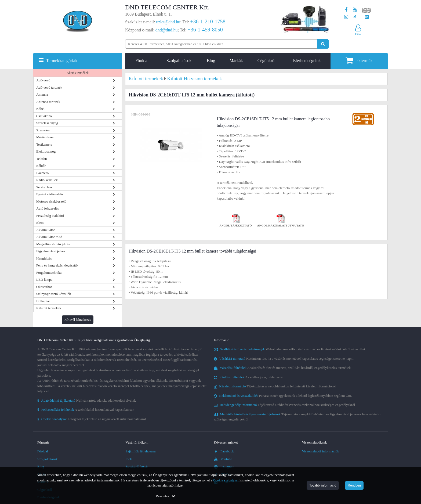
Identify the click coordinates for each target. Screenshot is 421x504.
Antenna (42, 94)
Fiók (129, 459)
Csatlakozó (44, 116)
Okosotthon (44, 287)
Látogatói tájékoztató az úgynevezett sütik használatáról (92, 419)
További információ (323, 485)
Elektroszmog (46, 151)
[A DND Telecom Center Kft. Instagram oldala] (346, 17)
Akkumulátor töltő (49, 237)
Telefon (42, 159)
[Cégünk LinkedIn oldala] (367, 17)
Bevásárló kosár (137, 467)
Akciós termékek (78, 73)
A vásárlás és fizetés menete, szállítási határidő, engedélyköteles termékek (282, 368)
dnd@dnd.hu (167, 30)
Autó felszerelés (48, 208)
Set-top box (44, 187)
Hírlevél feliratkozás (78, 320)
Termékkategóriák (62, 61)
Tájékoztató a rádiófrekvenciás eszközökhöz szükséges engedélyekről (284, 405)
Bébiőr (41, 166)
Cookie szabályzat (226, 480)
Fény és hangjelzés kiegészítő (57, 265)
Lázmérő (42, 173)
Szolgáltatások (179, 61)
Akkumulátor (46, 230)
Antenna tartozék (48, 102)
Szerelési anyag (47, 123)
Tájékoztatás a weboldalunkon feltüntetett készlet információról (275, 386)
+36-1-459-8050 (205, 30)
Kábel (40, 109)
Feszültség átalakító (50, 216)
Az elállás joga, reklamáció (248, 377)
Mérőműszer (45, 137)
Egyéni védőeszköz (50, 194)
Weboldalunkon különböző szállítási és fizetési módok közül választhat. (290, 349)
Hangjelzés (44, 258)
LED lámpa (44, 280)
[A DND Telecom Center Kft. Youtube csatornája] (355, 10)
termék (359, 60)
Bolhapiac (43, 301)
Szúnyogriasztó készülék (54, 294)
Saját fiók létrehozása (141, 451)
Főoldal (142, 61)
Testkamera (44, 144)
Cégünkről (267, 61)
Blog (211, 61)
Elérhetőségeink (307, 61)
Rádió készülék (47, 180)
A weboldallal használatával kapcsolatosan (86, 410)
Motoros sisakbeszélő (51, 201)
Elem (40, 223)
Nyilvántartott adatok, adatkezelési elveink (87, 400)
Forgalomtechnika (49, 273)
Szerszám (43, 130)
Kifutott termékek (49, 308)
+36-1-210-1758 (208, 21)
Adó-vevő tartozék (49, 87)
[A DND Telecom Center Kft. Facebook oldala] (346, 10)
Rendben (354, 485)
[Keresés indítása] (323, 44)
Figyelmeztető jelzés (51, 251)
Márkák (236, 61)
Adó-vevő (43, 80)
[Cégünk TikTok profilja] (355, 17)
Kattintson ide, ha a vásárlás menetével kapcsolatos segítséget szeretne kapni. (284, 359)
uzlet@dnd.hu (168, 22)
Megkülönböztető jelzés (53, 244)
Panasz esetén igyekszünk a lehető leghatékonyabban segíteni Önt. (283, 396)
